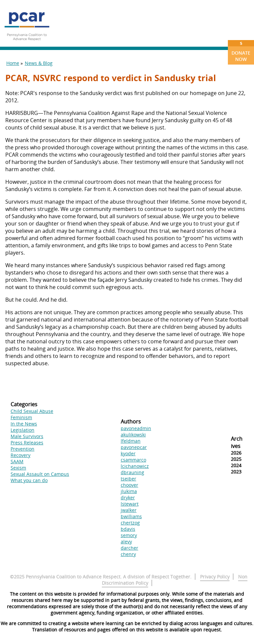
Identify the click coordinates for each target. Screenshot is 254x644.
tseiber (128, 479)
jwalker (129, 510)
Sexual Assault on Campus (40, 474)
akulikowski (133, 435)
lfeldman (131, 441)
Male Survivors (27, 436)
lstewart (130, 504)
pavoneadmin (136, 428)
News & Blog (39, 63)
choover (129, 485)
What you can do (29, 480)
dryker (128, 497)
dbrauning (132, 472)
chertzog (130, 523)
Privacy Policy (215, 577)
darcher (129, 548)
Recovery (21, 455)
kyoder (128, 453)
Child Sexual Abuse (32, 411)
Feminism (21, 417)
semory (129, 535)
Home (13, 63)
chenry (128, 554)
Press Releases (27, 443)
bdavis (128, 529)
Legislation (22, 430)
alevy (126, 542)
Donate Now (241, 51)
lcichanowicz (135, 466)
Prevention (22, 449)
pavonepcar (134, 447)
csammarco (133, 460)
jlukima (129, 491)
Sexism (18, 468)
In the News (24, 424)
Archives (237, 442)
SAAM (17, 461)
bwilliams (131, 516)
